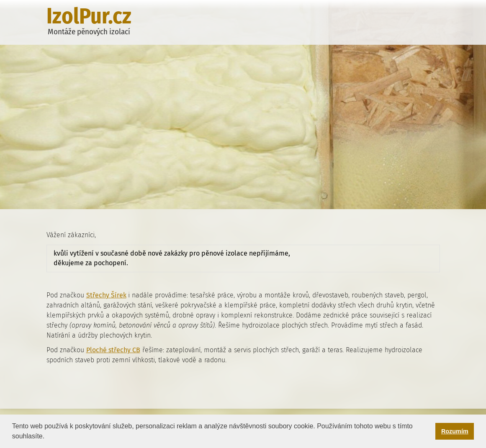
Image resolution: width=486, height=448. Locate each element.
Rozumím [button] (455, 431)
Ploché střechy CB (113, 350)
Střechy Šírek (106, 295)
